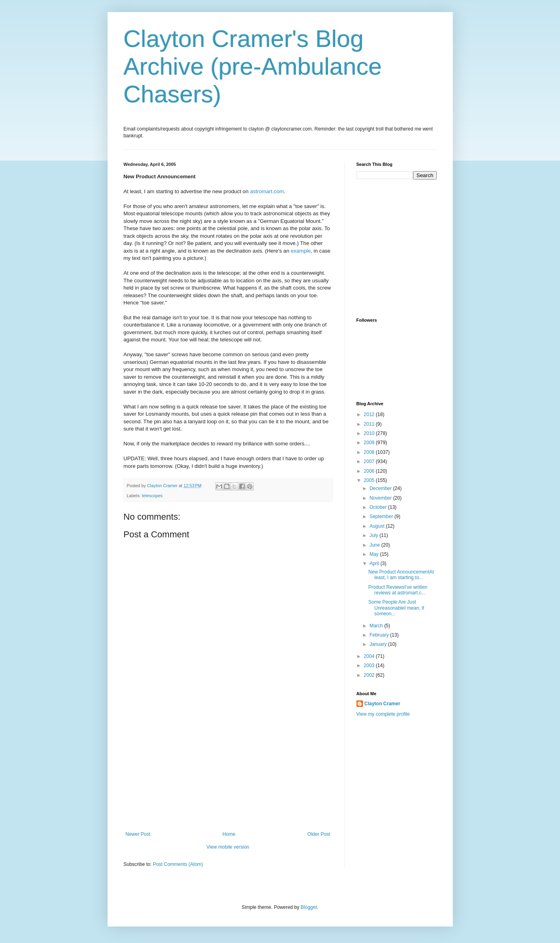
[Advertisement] (228, 771)
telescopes (152, 496)
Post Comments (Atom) (178, 864)
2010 (370, 433)
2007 (370, 461)
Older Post (319, 834)
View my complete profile (383, 714)
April (375, 563)
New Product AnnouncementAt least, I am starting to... (401, 575)
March (377, 626)
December (381, 488)
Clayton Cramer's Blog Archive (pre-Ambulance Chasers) (253, 66)
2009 (370, 443)
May (375, 554)
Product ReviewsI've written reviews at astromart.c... (398, 590)
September (382, 516)
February (380, 635)
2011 (370, 424)
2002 (370, 675)
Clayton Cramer (382, 704)
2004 (370, 656)
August (378, 526)
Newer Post (138, 834)
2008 (370, 452)
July (374, 535)
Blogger (309, 907)
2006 (370, 471)
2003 (370, 665)
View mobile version (228, 847)
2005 (370, 480)
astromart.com (267, 191)
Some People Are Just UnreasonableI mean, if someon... (396, 608)
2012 (370, 414)
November (381, 498)
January (379, 644)
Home (229, 834)
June (375, 545)
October (379, 507)
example (301, 251)
